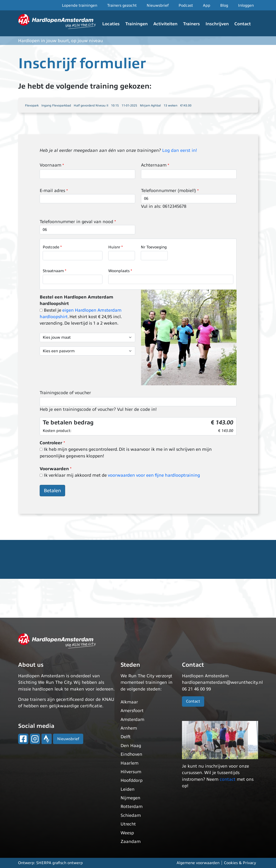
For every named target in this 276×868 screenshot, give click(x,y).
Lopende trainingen (80, 5)
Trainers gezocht (122, 5)
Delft (126, 737)
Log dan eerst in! (180, 150)
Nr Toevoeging (154, 247)
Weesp (127, 833)
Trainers (191, 24)
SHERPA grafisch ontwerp (60, 863)
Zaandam (131, 842)
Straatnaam (53, 271)
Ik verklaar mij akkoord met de (122, 475)
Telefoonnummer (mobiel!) (169, 191)
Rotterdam (132, 807)
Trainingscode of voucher (65, 393)
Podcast (186, 5)
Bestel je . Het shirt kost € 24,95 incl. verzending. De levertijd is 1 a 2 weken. (81, 317)
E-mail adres (52, 191)
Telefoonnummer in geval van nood (76, 222)
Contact (243, 24)
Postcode (51, 247)
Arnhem (129, 728)
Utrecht (128, 824)
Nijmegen (130, 798)
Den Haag (131, 746)
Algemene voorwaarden (198, 863)
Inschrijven (217, 24)
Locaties (111, 24)
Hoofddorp (132, 780)
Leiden (128, 789)
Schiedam (131, 815)
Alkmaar (129, 702)
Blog (224, 5)
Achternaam (154, 165)
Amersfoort (132, 711)
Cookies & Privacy (240, 863)
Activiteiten (165, 24)
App (207, 5)
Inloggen (246, 5)
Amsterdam (132, 720)
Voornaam (50, 165)
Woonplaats (119, 271)
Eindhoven (131, 754)
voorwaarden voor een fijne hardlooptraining (154, 475)
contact (228, 779)
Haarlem (129, 763)
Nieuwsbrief (158, 5)
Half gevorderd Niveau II (91, 106)
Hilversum (131, 772)
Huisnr (114, 247)
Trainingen (136, 24)
